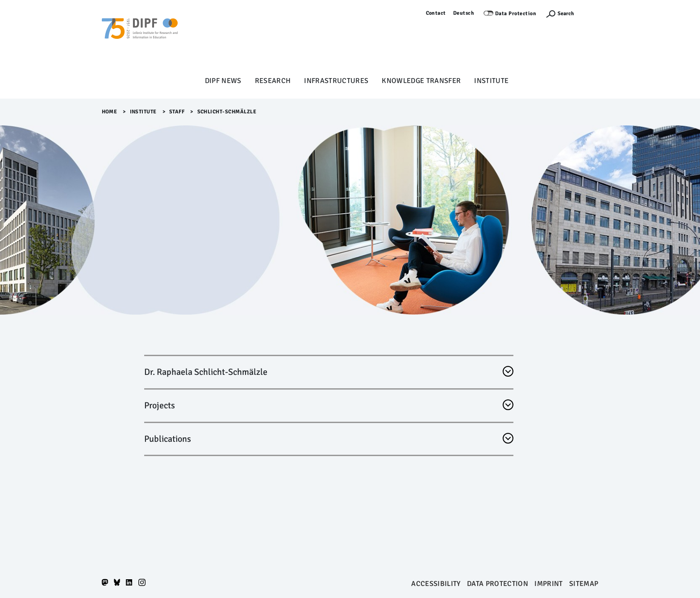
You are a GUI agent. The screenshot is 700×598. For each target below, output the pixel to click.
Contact (436, 13)
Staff (177, 112)
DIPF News (223, 81)
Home (110, 112)
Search (566, 14)
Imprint (548, 584)
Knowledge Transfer (421, 81)
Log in (591, 13)
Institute (491, 81)
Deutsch (464, 13)
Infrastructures (336, 81)
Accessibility (436, 584)
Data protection (498, 584)
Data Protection (516, 14)
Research (273, 81)
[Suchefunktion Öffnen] (560, 14)
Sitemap (584, 584)
